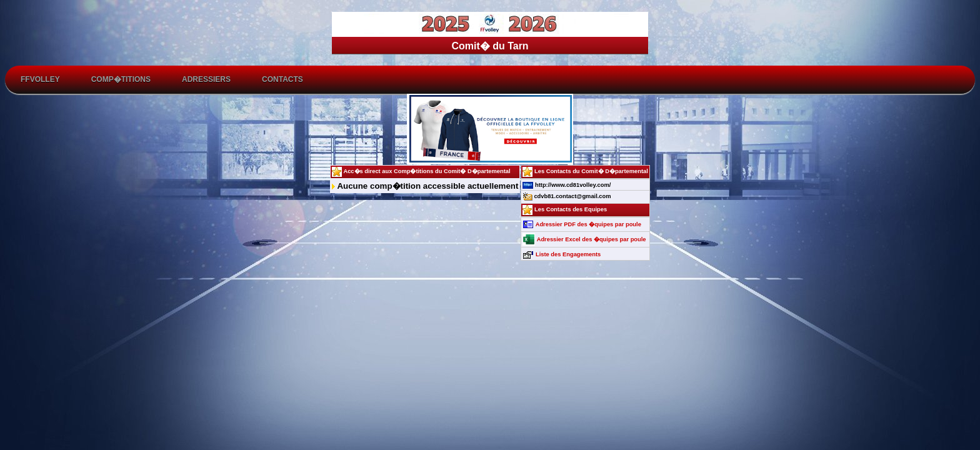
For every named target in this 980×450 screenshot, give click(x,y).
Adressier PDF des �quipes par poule (582, 224)
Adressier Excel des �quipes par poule (584, 239)
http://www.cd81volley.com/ (567, 185)
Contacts (282, 79)
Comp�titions (121, 79)
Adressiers (206, 79)
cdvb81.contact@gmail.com (567, 196)
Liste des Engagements (562, 254)
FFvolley (40, 79)
